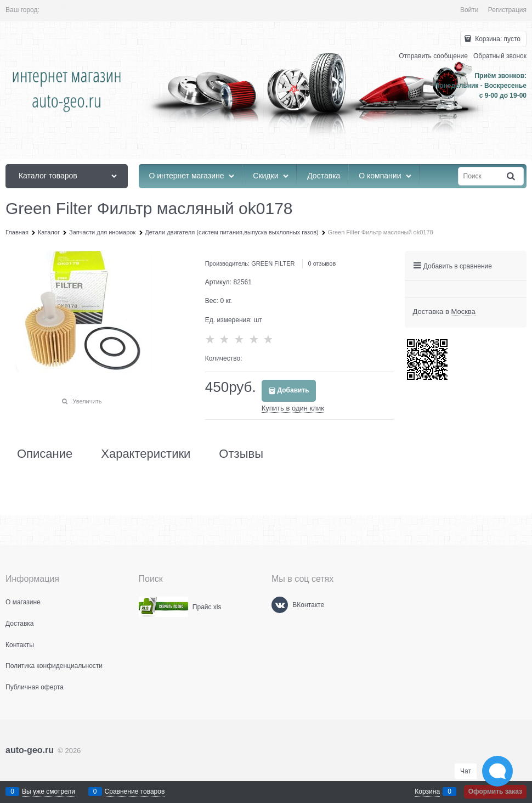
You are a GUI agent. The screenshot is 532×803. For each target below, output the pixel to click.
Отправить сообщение (433, 56)
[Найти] (512, 176)
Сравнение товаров (135, 791)
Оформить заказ (495, 791)
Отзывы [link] (241, 454)
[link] (463, 312)
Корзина (427, 791)
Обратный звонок (500, 56)
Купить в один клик (293, 408)
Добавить (293, 390)
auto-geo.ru (30, 750)
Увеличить (87, 401)
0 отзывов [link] (322, 263)
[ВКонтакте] (280, 605)
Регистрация (507, 10)
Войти (469, 10)
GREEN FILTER (273, 263)
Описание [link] (45, 454)
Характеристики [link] (146, 454)
